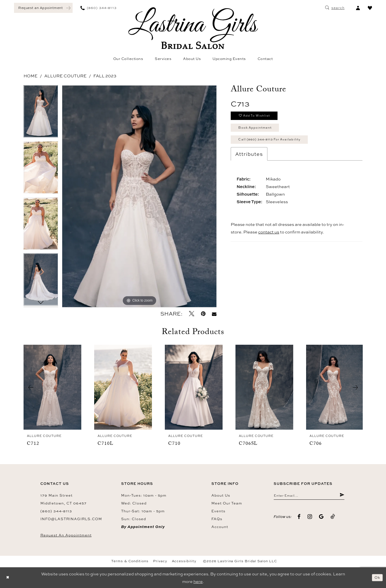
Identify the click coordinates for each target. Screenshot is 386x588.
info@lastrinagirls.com (71, 519)
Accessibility (184, 561)
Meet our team (227, 503)
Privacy (160, 561)
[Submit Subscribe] (342, 496)
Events (218, 511)
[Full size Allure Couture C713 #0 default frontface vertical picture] (139, 196)
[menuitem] (43, 8)
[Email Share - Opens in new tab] (214, 314)
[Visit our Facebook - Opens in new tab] (299, 518)
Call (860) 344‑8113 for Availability (277, 145)
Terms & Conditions (130, 561)
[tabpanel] (41, 113)
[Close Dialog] (8, 578)
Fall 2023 (105, 76)
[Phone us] (99, 8)
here (198, 581)
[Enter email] (309, 496)
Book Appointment (259, 131)
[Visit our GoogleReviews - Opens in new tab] (321, 518)
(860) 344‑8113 (56, 511)
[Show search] (335, 8)
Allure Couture (65, 76)
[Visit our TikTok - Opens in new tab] (333, 518)
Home (31, 76)
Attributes (249, 160)
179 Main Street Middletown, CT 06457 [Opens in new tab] (63, 499)
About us (221, 495)
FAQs (217, 519)
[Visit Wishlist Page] (370, 8)
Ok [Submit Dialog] (376, 577)
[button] (358, 8)
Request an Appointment (66, 535)
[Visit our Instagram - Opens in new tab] (310, 518)
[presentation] (52, 387)
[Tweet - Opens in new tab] (192, 314)
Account (220, 527)
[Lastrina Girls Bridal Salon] (193, 28)
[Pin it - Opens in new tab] (203, 314)
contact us (269, 238)
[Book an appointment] (43, 8)
